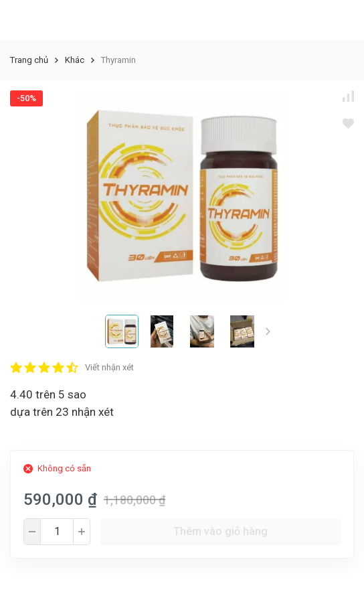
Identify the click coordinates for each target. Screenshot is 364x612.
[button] (268, 331)
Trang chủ (29, 60)
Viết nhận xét (109, 367)
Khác (75, 60)
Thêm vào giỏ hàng (220, 531)
